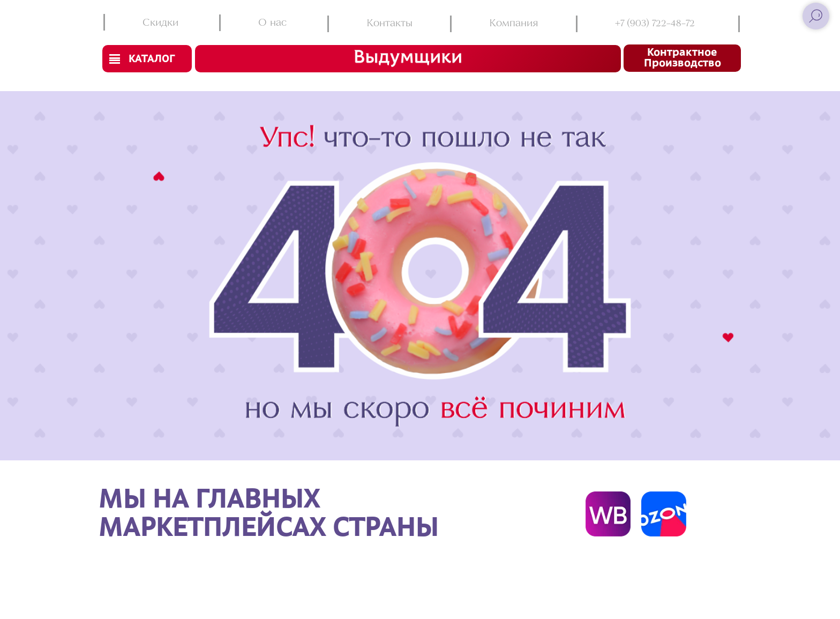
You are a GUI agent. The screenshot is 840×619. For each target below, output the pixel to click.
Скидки (160, 23)
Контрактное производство (682, 58)
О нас (272, 23)
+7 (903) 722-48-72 (655, 24)
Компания (514, 24)
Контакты (389, 24)
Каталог (152, 59)
